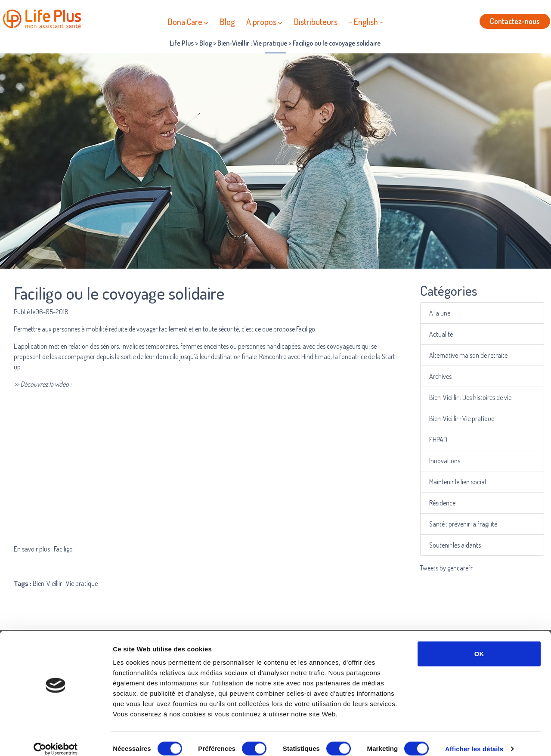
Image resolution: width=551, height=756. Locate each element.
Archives (442, 376)
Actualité (443, 334)
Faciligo (306, 329)
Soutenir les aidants (456, 545)
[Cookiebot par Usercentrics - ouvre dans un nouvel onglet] (56, 739)
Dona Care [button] (185, 22)
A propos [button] (261, 22)
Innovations (446, 461)
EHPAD (440, 440)
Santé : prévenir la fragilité (464, 524)
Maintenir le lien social (459, 482)
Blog (228, 22)
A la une (441, 313)
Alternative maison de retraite (469, 355)
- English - (366, 22)
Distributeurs (316, 22)
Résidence (444, 503)
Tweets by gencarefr (446, 568)
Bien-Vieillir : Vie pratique (463, 419)
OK (479, 644)
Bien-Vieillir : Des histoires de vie (471, 398)
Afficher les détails (474, 739)
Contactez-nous (515, 21)
